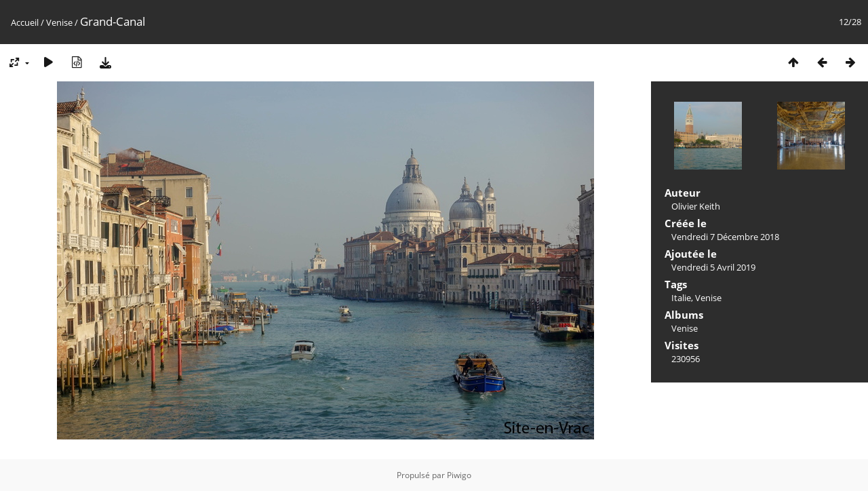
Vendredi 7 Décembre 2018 (725, 237)
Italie (681, 298)
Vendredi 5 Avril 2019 (713, 267)
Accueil (25, 22)
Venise (59, 22)
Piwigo (459, 475)
